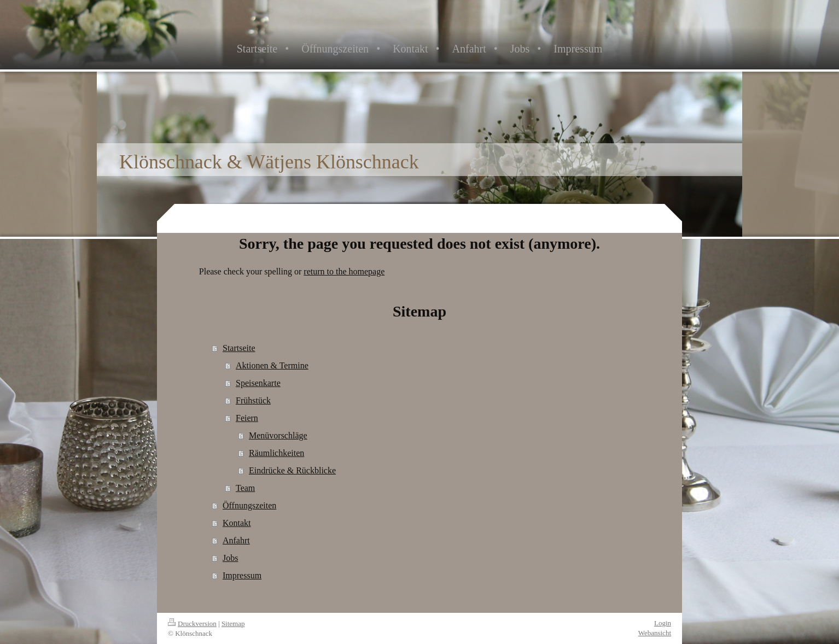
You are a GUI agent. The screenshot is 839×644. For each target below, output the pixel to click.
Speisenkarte (258, 383)
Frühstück (253, 400)
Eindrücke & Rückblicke (292, 470)
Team (245, 488)
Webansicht (655, 633)
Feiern (247, 418)
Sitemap (233, 623)
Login (663, 623)
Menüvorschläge (278, 435)
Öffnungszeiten (249, 505)
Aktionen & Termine (272, 365)
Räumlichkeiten (276, 453)
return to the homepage (344, 271)
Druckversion (192, 623)
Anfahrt (236, 540)
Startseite (239, 348)
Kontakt (237, 523)
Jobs (230, 558)
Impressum (242, 575)
